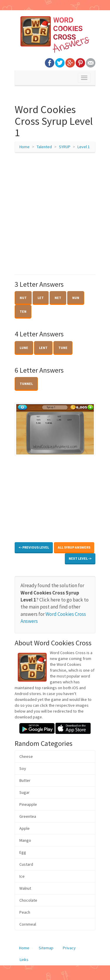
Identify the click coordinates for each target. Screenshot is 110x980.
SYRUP (65, 147)
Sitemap (46, 948)
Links (24, 960)
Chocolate (28, 900)
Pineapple (28, 804)
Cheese (26, 756)
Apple (24, 828)
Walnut (25, 888)
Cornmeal (28, 924)
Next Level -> (80, 558)
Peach (25, 912)
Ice (22, 876)
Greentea (28, 816)
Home (24, 147)
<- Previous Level (34, 547)
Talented (44, 147)
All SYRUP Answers (74, 547)
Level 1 (84, 147)
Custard (26, 864)
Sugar (24, 792)
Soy (23, 768)
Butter (25, 780)
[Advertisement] (55, 214)
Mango (25, 840)
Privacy (69, 948)
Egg (23, 852)
